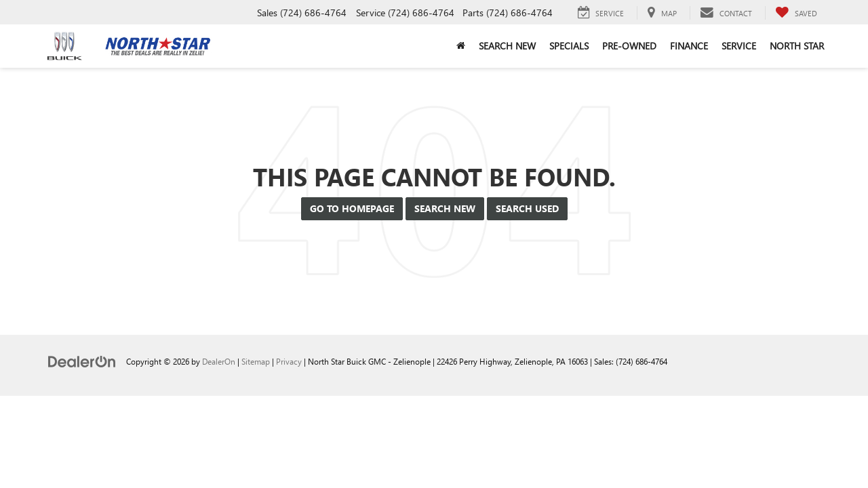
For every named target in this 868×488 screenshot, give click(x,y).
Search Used (527, 208)
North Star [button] (797, 46)
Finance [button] (689, 46)
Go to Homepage (352, 208)
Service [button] (739, 46)
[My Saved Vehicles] (796, 13)
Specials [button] (569, 46)
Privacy (289, 361)
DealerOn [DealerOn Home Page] (219, 361)
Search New (445, 208)
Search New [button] (507, 46)
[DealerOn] (82, 361)
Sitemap (256, 361)
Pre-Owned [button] (629, 46)
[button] (461, 46)
